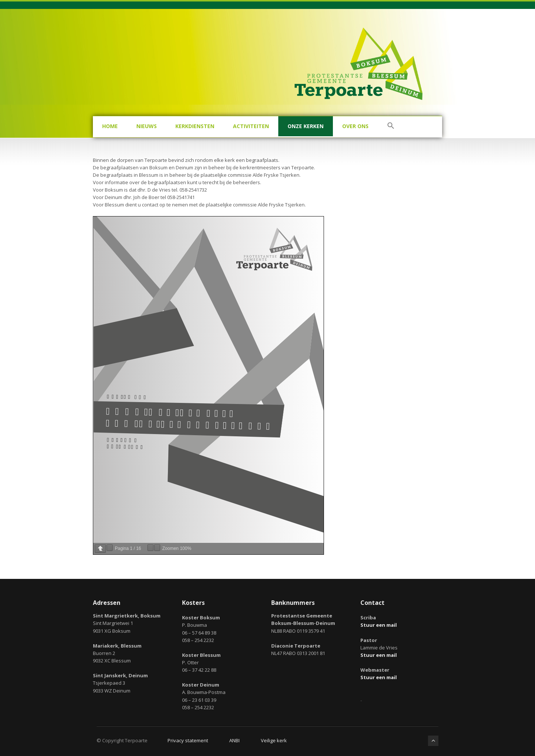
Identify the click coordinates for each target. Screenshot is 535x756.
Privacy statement (188, 740)
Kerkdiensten (195, 126)
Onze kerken (306, 126)
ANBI (234, 740)
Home (110, 126)
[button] (391, 127)
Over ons (355, 126)
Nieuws (147, 126)
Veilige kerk (274, 740)
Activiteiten (251, 126)
